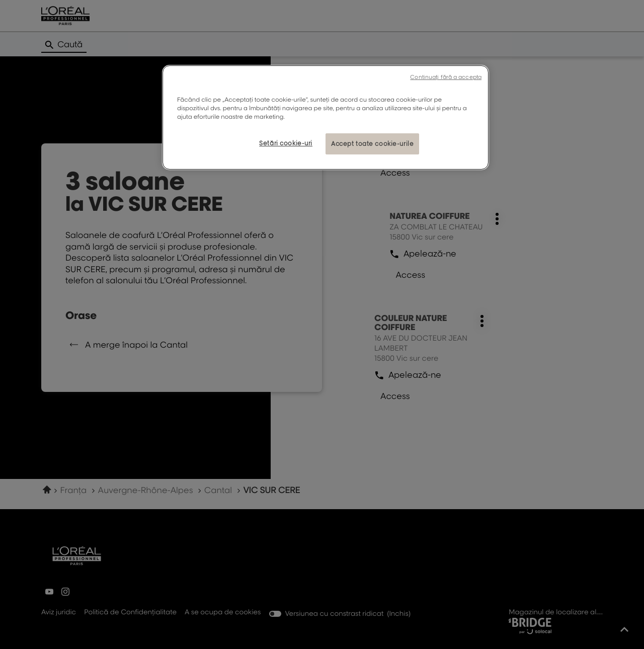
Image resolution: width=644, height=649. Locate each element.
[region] (326, 117)
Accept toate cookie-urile (372, 144)
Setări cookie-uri (286, 143)
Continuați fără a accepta (446, 77)
